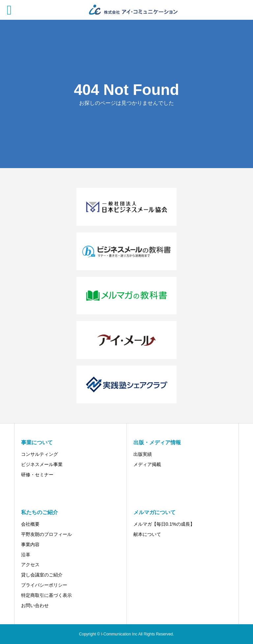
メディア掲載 (147, 464)
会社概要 (30, 524)
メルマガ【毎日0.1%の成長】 (164, 524)
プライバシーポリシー (44, 585)
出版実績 (143, 454)
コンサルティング (40, 454)
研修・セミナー (37, 475)
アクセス (30, 565)
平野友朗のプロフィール (46, 534)
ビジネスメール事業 (42, 464)
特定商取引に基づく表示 (46, 595)
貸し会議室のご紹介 (42, 575)
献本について (147, 534)
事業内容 (30, 544)
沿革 (26, 555)
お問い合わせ (35, 605)
